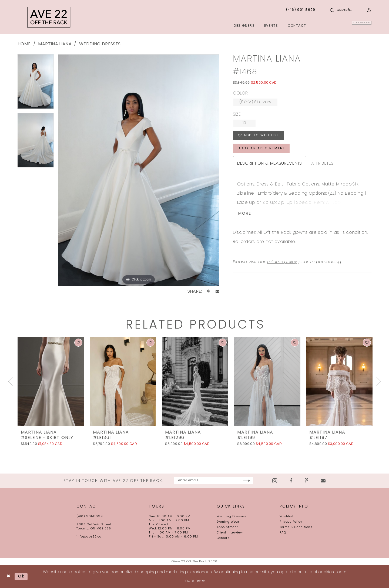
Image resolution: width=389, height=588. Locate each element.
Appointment (227, 527)
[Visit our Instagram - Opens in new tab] (291, 481)
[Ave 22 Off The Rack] (49, 17)
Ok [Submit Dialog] (21, 577)
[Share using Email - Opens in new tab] (217, 292)
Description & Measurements (270, 164)
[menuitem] (347, 26)
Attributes (322, 164)
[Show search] (341, 10)
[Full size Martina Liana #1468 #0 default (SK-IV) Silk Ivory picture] (138, 170)
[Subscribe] (263, 481)
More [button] (245, 214)
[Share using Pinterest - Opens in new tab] (209, 292)
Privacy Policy (291, 522)
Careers (223, 538)
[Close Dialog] (9, 577)
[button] (369, 10)
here (200, 581)
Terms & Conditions (296, 527)
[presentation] (51, 381)
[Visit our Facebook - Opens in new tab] (307, 481)
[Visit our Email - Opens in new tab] (339, 481)
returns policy (282, 263)
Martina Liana (55, 44)
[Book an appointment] (347, 26)
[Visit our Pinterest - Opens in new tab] (323, 481)
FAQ (283, 533)
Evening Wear (228, 522)
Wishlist (287, 517)
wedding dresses (100, 44)
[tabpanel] (36, 84)
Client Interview (230, 533)
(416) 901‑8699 (90, 517)
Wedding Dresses (232, 517)
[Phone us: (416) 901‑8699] (301, 10)
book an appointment (262, 149)
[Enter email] (213, 481)
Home (24, 44)
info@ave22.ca (89, 537)
